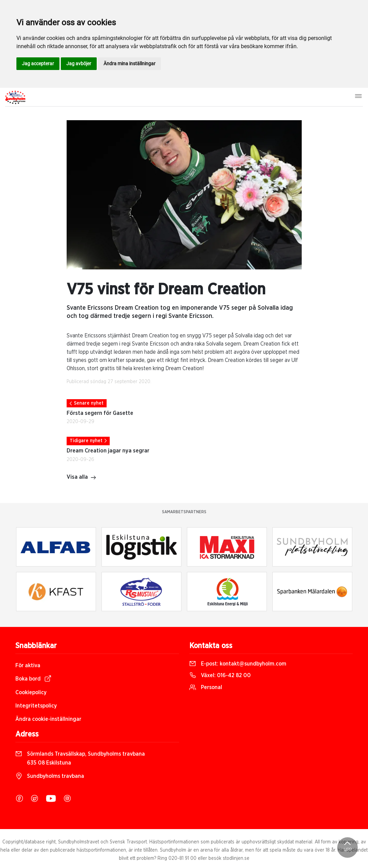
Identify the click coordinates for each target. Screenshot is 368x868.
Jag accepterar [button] (38, 64)
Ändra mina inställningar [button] (130, 64)
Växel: (220, 675)
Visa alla (81, 478)
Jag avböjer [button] (79, 64)
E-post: (238, 664)
